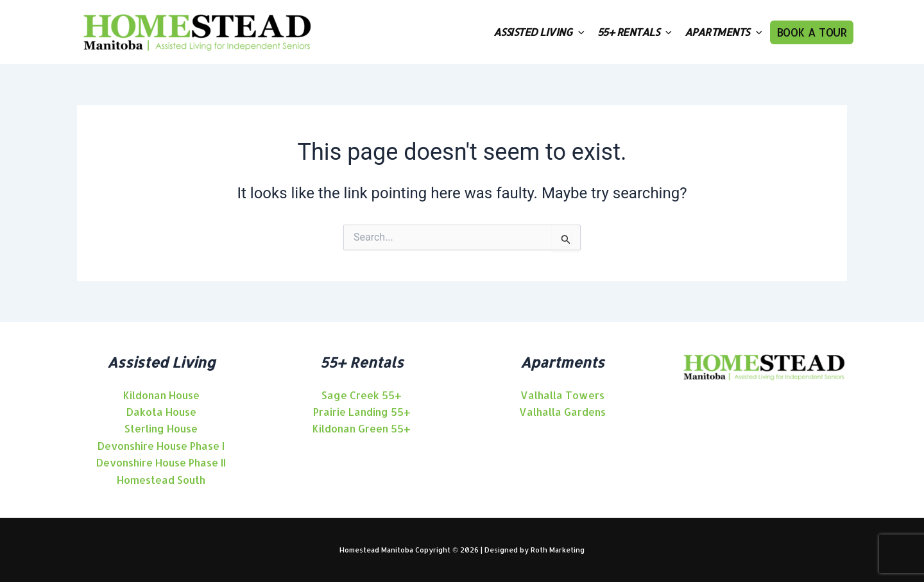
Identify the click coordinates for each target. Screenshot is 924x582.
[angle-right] (161, 395)
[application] (578, 32)
